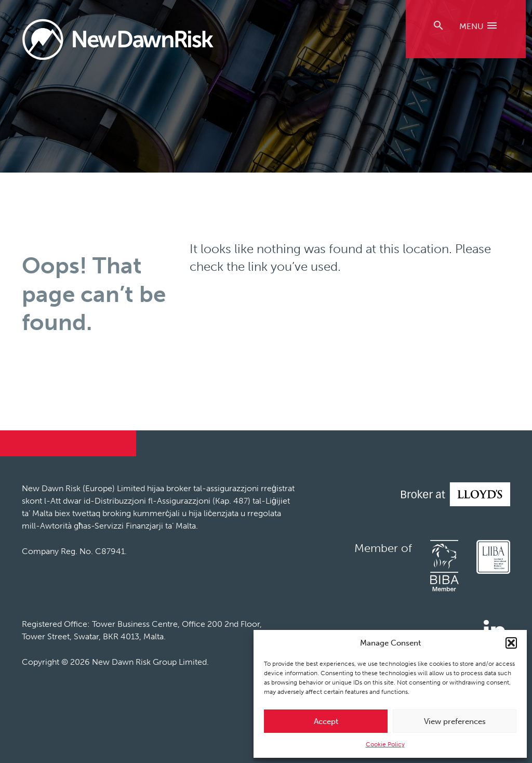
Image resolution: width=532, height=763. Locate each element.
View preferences (455, 721)
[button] (511, 643)
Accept (326, 721)
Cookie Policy (385, 744)
